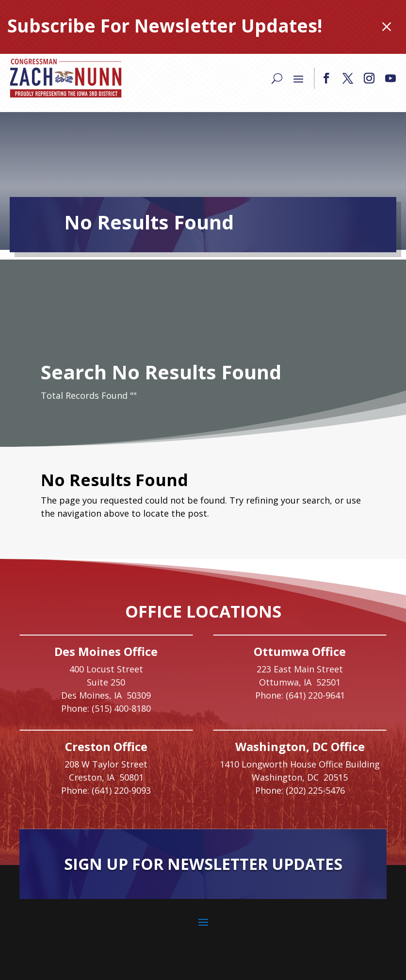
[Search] (277, 78)
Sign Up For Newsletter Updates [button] (203, 864)
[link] (65, 78)
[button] (326, 78)
